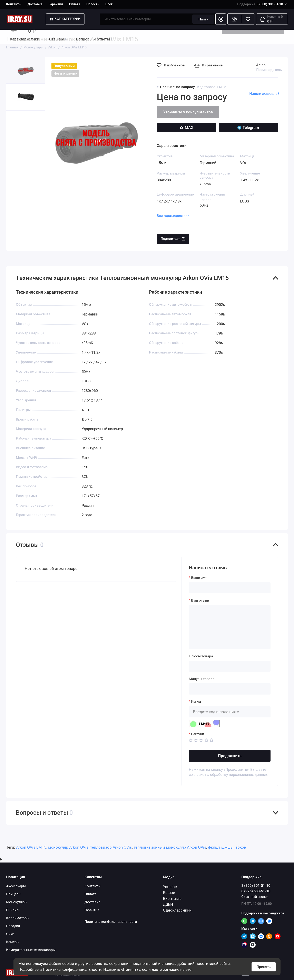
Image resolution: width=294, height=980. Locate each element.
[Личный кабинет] (221, 19)
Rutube (169, 893)
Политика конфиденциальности (72, 969)
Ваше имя (199, 578)
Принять (264, 967)
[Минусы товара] (230, 689)
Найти (203, 19)
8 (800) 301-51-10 (262, 4)
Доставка (35, 4)
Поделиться (173, 239)
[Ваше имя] (230, 588)
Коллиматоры (18, 918)
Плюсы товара (201, 656)
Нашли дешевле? (264, 93)
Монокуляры (17, 902)
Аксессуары (16, 886)
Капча (196, 701)
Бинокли (13, 910)
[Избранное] (248, 19)
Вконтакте (172, 899)
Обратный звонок (255, 897)
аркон (241, 847)
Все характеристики (173, 216)
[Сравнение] (234, 19)
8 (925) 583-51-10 (256, 891)
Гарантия (56, 4)
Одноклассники (177, 910)
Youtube (170, 887)
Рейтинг (198, 734)
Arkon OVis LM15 (31, 847)
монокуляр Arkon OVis (68, 847)
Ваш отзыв (200, 600)
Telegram (248, 128)
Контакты (14, 4)
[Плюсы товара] (230, 666)
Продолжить (230, 756)
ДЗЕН (168, 904)
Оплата (75, 4)
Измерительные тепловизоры (31, 950)
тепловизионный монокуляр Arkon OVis (170, 847)
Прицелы (14, 894)
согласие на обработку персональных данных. (229, 775)
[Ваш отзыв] (230, 627)
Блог (109, 4)
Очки (10, 934)
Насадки (13, 926)
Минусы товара (202, 679)
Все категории (65, 19)
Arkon (261, 65)
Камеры (13, 942)
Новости (93, 4)
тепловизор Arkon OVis (111, 847)
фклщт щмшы (221, 847)
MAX (187, 128)
